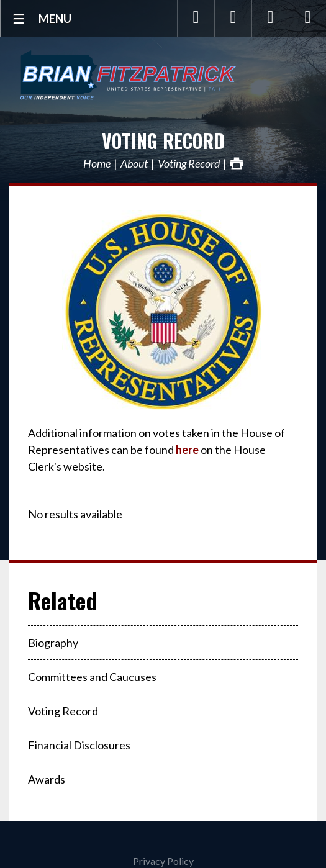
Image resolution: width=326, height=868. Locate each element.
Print (237, 163)
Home (97, 163)
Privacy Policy (163, 861)
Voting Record (163, 141)
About (134, 163)
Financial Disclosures (79, 745)
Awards (47, 779)
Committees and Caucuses (92, 677)
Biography (53, 643)
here (187, 450)
